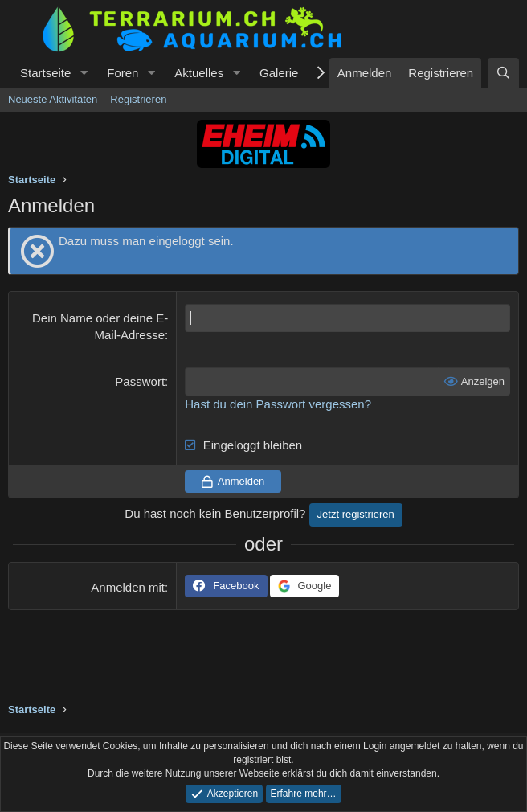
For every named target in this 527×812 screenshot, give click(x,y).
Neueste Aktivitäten (53, 99)
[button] (84, 73)
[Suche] (503, 73)
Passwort (140, 381)
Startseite (45, 73)
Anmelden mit (128, 587)
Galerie (279, 73)
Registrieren (138, 99)
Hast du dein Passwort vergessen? (278, 404)
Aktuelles (199, 73)
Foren (123, 73)
